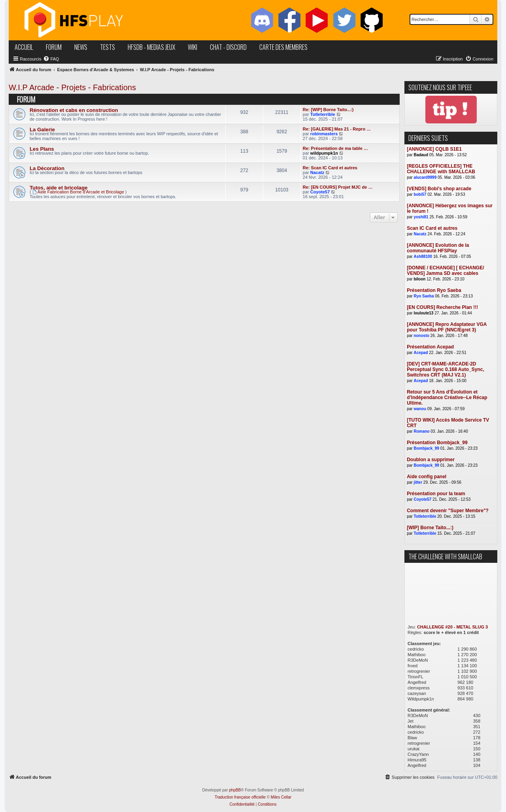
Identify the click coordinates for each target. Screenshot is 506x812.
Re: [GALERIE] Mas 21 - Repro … (337, 129)
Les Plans (42, 149)
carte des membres (283, 47)
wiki (193, 47)
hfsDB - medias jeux (151, 47)
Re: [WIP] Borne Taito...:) (328, 110)
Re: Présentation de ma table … (335, 148)
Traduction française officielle (240, 797)
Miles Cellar (281, 797)
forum (54, 47)
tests (108, 47)
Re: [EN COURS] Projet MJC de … (338, 187)
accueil (24, 47)
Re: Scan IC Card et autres (330, 168)
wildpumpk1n (324, 153)
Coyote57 (320, 192)
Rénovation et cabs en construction (74, 110)
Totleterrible (323, 114)
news (81, 47)
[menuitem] (51, 59)
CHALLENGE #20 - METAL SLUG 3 (452, 627)
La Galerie (42, 130)
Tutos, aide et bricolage (59, 188)
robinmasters (324, 134)
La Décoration (47, 168)
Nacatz (317, 172)
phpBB (235, 790)
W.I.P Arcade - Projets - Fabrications (72, 87)
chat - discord (228, 47)
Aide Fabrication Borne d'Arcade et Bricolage (78, 192)
